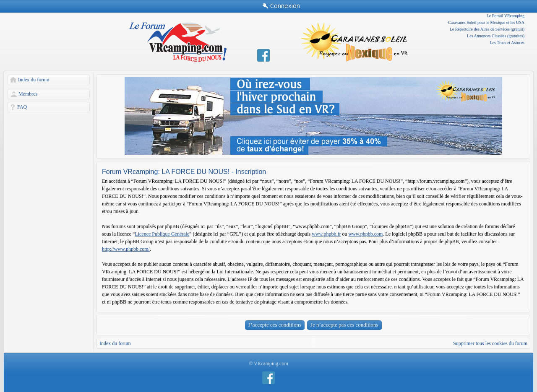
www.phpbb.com (365, 234)
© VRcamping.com (268, 363)
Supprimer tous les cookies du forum (490, 343)
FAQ (22, 107)
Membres (28, 94)
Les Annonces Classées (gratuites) (496, 36)
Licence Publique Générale (162, 234)
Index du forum (34, 80)
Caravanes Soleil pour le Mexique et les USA (486, 22)
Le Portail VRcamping (506, 16)
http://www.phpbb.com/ (126, 249)
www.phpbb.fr (326, 234)
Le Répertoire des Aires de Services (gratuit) (487, 29)
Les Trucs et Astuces (507, 43)
